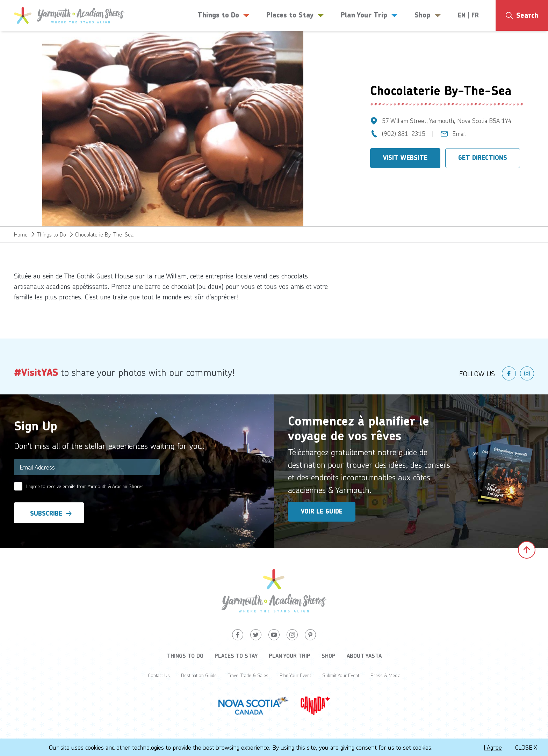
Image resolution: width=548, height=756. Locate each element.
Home (21, 234)
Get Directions (483, 158)
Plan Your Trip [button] (369, 15)
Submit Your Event (341, 675)
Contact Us (159, 675)
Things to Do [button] (223, 15)
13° (520, 44)
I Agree (493, 747)
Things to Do (51, 234)
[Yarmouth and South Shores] (69, 15)
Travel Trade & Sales (248, 675)
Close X (526, 747)
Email (459, 133)
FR (475, 15)
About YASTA (364, 656)
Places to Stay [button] (295, 15)
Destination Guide (199, 675)
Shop (329, 656)
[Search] (522, 15)
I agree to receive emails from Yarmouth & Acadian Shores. (85, 486)
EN (462, 15)
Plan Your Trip (290, 656)
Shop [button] (428, 15)
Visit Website (405, 158)
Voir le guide (322, 511)
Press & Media (385, 675)
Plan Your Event (295, 675)
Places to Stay (236, 656)
